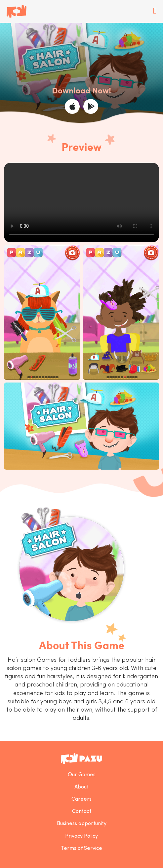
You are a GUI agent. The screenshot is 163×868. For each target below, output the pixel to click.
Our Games (82, 775)
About (81, 787)
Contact (82, 812)
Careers (81, 799)
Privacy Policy (81, 836)
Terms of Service (81, 849)
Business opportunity (82, 824)
